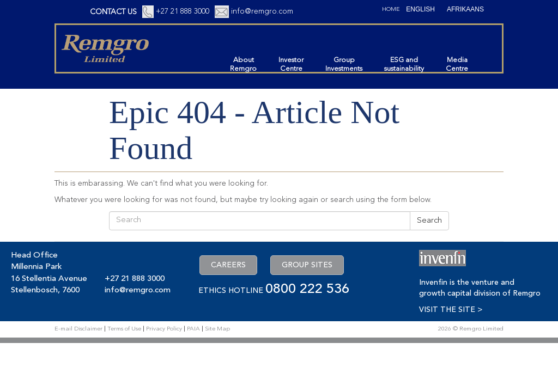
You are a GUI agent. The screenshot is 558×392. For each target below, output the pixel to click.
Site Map (217, 329)
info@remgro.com (262, 11)
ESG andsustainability (404, 65)
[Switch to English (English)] (420, 9)
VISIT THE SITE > (451, 310)
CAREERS (228, 265)
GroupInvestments (344, 65)
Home (391, 10)
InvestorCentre (291, 65)
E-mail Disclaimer (78, 329)
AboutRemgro (243, 65)
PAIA (193, 329)
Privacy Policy (164, 329)
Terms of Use (124, 329)
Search (429, 221)
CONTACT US (113, 12)
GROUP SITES (307, 265)
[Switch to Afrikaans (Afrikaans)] (465, 9)
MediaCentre (457, 65)
